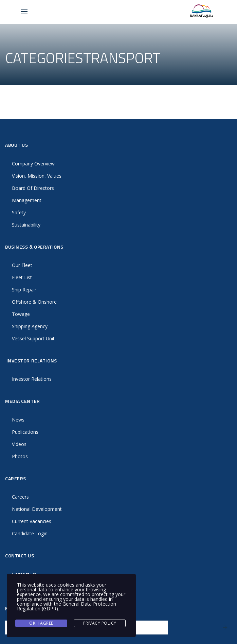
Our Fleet (22, 265)
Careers (20, 497)
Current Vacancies (32, 521)
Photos (20, 456)
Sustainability (26, 225)
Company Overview (33, 164)
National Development (37, 509)
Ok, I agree (41, 623)
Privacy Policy (100, 623)
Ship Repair (24, 290)
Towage (21, 314)
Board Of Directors (33, 188)
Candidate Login (30, 533)
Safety (19, 212)
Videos (19, 444)
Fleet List (22, 277)
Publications (25, 432)
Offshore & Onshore (34, 302)
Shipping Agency (30, 326)
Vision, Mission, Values (37, 176)
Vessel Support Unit (33, 338)
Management (27, 200)
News (18, 420)
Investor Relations (32, 379)
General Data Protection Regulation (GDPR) (67, 606)
